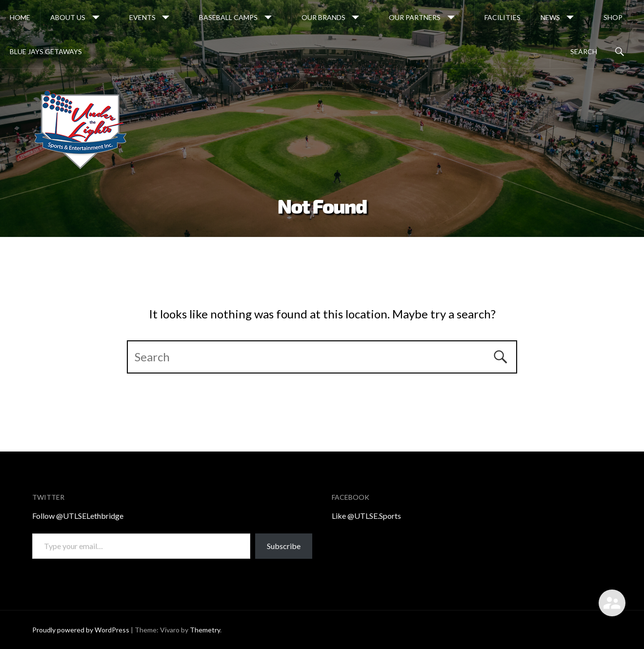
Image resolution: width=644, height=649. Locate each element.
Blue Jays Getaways (46, 51)
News (550, 17)
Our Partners (415, 17)
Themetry (205, 630)
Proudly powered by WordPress (81, 630)
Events (142, 17)
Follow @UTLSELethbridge (78, 516)
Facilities (503, 17)
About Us (68, 17)
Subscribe (284, 546)
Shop (613, 17)
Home (20, 17)
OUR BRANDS (323, 17)
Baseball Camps (228, 17)
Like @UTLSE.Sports (366, 516)
